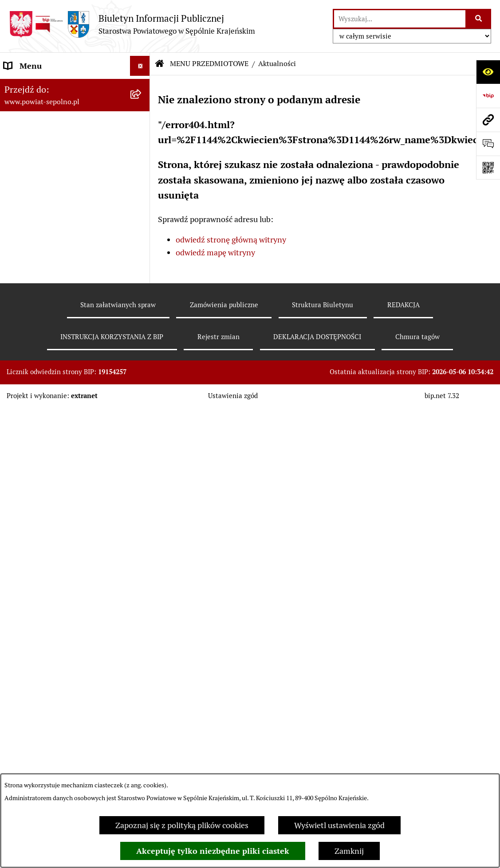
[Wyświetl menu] (140, 66)
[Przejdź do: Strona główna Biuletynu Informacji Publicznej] (160, 64)
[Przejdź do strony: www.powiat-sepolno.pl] (488, 120)
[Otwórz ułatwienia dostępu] (488, 72)
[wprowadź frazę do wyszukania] (400, 19)
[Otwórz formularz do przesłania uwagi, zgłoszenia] (488, 144)
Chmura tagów (417, 337)
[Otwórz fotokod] (488, 168)
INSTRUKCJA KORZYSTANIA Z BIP (112, 337)
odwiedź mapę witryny (215, 252)
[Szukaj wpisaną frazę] (479, 19)
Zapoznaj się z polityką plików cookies (182, 825)
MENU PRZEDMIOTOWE (209, 64)
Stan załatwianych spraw (118, 305)
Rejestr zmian (219, 337)
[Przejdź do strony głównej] (132, 24)
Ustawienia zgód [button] (233, 396)
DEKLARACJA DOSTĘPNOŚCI (317, 337)
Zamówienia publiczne (224, 305)
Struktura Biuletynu (323, 305)
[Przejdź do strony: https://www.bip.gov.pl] (488, 96)
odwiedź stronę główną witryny (231, 240)
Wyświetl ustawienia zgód (339, 825)
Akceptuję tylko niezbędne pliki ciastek (213, 851)
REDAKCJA (404, 305)
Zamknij (349, 851)
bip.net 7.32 (442, 396)
